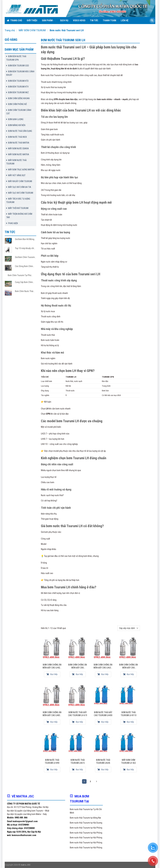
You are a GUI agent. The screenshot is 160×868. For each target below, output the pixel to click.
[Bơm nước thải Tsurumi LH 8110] (129, 696)
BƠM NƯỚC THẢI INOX (17, 137)
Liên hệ (125, 20)
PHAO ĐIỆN (13, 223)
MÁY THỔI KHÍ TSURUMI (18, 208)
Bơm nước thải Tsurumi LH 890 (52, 762)
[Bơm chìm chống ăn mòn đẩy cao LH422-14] (52, 649)
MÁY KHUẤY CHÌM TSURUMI (20, 181)
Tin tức (94, 20)
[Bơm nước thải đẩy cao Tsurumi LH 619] (78, 696)
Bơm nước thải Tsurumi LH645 (103, 762)
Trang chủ (14, 20)
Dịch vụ (64, 20)
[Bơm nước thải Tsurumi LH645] (103, 744)
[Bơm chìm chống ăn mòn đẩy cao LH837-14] (52, 696)
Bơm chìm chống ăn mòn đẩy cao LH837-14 (52, 714)
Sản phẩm (48, 20)
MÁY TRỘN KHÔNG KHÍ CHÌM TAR (19, 216)
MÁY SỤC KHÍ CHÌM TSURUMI (21, 193)
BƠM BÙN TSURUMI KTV (18, 87)
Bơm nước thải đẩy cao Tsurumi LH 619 (78, 714)
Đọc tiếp (52, 674)
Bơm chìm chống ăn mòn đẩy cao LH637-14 (103, 666)
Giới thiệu (32, 20)
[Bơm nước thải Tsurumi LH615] (78, 744)
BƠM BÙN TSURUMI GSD (19, 66)
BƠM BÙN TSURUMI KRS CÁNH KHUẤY (20, 73)
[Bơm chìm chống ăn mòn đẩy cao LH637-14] (103, 649)
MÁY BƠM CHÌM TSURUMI (32, 30)
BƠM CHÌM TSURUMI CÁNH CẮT (19, 112)
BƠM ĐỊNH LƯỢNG (16, 119)
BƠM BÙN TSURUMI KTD (18, 81)
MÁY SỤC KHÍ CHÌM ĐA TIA (20, 187)
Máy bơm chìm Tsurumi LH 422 (129, 762)
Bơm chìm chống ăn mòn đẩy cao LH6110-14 (78, 666)
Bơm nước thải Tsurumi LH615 (78, 762)
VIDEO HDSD (79, 20)
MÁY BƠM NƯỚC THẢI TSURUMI (16, 162)
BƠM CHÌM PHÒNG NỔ (17, 104)
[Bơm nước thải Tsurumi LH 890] (52, 744)
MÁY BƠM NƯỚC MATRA (19, 154)
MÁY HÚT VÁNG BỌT (17, 175)
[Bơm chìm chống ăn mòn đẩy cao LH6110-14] (78, 649)
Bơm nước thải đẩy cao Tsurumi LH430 (103, 714)
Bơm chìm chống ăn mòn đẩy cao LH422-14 (52, 666)
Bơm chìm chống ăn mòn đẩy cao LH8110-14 (129, 666)
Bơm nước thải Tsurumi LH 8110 (129, 714)
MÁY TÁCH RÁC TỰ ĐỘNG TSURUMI (18, 200)
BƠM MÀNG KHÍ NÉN (17, 125)
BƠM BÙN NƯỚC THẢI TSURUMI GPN (16, 58)
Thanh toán (109, 20)
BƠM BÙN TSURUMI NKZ (18, 92)
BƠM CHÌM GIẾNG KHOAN (19, 98)
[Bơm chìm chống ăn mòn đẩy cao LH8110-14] (129, 649)
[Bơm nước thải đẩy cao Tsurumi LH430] (103, 696)
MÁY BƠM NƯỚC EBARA (18, 148)
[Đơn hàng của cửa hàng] (129, 628)
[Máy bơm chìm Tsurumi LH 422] (129, 744)
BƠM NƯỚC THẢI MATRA (19, 143)
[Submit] (152, 21)
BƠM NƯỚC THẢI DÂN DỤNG (20, 131)
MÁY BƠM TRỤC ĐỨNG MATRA (21, 170)
